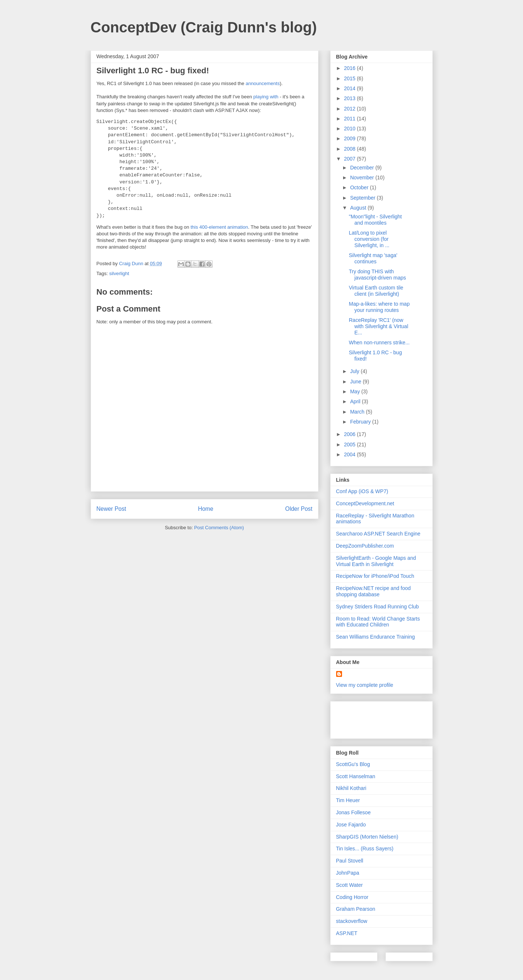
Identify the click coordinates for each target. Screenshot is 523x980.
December (363, 168)
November (363, 178)
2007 (350, 159)
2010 (350, 129)
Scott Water (350, 885)
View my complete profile (365, 685)
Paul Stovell (350, 861)
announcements (263, 83)
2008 (350, 149)
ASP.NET (347, 933)
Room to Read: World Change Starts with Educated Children (378, 622)
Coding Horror (352, 897)
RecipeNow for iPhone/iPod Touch (375, 576)
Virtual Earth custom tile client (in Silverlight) (376, 291)
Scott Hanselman (356, 776)
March (358, 412)
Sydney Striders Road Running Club (378, 607)
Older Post (299, 509)
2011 (350, 119)
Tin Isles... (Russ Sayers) (365, 849)
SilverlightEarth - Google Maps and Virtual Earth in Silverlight (376, 561)
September (363, 198)
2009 (350, 138)
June (356, 382)
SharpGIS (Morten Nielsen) (367, 837)
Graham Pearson (356, 909)
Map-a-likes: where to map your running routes (379, 307)
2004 (350, 454)
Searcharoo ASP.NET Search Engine (378, 534)
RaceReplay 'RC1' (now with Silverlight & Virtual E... (378, 326)
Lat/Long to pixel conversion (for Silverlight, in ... (369, 239)
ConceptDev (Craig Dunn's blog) (204, 27)
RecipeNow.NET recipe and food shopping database (374, 591)
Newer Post (111, 509)
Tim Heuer (348, 800)
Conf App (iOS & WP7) (362, 491)
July (355, 371)
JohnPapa (348, 873)
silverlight (119, 273)
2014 (350, 88)
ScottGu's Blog (353, 764)
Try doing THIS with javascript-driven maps (377, 275)
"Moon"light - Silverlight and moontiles (375, 220)
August (359, 208)
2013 (350, 98)
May (356, 391)
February (361, 422)
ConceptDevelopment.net (365, 503)
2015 (350, 78)
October (360, 187)
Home (206, 509)
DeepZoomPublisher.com (365, 546)
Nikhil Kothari (351, 788)
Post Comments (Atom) (219, 528)
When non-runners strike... (379, 343)
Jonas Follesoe (353, 812)
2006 (350, 434)
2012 (350, 109)
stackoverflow (352, 921)
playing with (266, 97)
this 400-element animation (219, 227)
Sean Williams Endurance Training (376, 637)
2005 (350, 445)
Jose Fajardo (351, 825)
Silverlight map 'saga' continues (373, 258)
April (356, 401)
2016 (350, 68)
